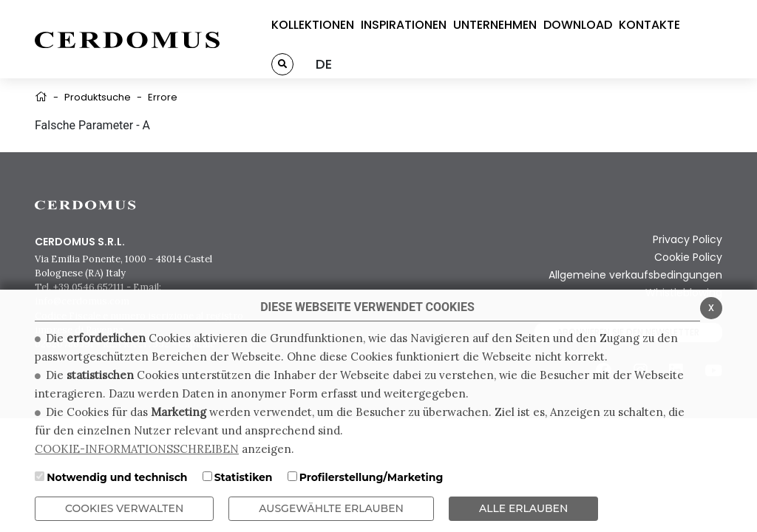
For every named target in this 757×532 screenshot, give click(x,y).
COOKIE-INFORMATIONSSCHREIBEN (137, 449)
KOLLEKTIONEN (313, 25)
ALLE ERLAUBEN (523, 508)
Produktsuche (98, 97)
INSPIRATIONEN (404, 25)
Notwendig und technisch (117, 477)
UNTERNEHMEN (495, 25)
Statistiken (244, 477)
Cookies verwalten (124, 508)
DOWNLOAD (578, 25)
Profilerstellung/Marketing (371, 477)
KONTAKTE (649, 25)
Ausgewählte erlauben (331, 508)
